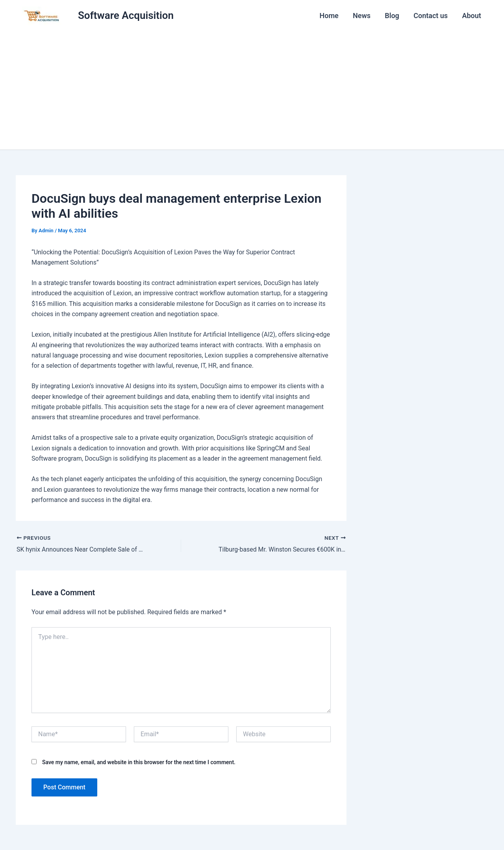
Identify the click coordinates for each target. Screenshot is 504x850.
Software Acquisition (126, 15)
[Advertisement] (252, 91)
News (362, 16)
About (472, 16)
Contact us (431, 16)
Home (330, 16)
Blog (392, 16)
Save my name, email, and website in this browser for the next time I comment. (139, 762)
